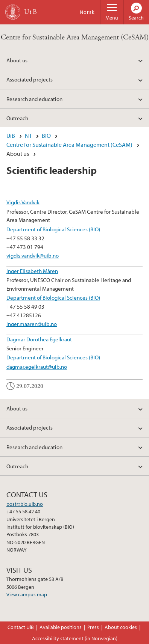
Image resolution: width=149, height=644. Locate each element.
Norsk (87, 12)
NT (28, 136)
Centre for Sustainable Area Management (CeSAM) (75, 37)
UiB (11, 136)
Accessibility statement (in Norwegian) (75, 638)
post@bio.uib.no (25, 504)
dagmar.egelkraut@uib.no (37, 366)
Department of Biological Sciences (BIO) (53, 229)
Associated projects (30, 79)
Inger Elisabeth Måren (32, 271)
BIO (46, 136)
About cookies (121, 627)
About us (17, 60)
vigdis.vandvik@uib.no (33, 255)
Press (93, 627)
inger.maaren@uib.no (32, 324)
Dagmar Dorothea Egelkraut (39, 339)
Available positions (61, 627)
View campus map (27, 594)
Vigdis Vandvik (23, 202)
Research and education (34, 99)
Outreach (17, 118)
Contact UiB (21, 627)
